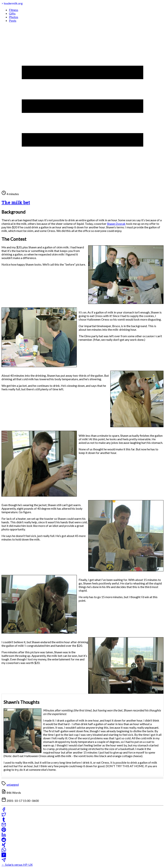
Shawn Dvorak (116, 224)
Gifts (12, 13)
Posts (13, 20)
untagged (13, 784)
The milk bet (16, 202)
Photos (14, 17)
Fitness (14, 10)
